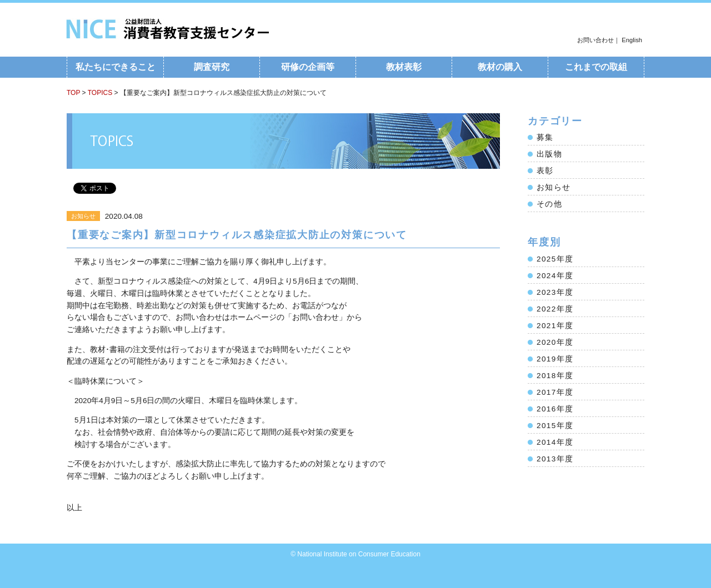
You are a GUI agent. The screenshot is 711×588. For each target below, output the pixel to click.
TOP (73, 93)
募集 (545, 137)
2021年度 (555, 326)
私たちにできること (116, 67)
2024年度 (555, 276)
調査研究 (212, 67)
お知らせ (554, 187)
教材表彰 (404, 67)
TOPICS (100, 93)
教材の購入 (500, 67)
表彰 (545, 171)
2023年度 (555, 292)
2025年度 (555, 259)
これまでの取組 (596, 67)
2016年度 (555, 409)
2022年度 (555, 309)
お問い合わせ (595, 40)
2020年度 (555, 342)
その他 (549, 204)
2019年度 (555, 359)
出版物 (549, 154)
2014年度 (555, 442)
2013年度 (555, 459)
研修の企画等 (308, 67)
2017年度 (555, 392)
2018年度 (555, 376)
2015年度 (555, 426)
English (632, 40)
